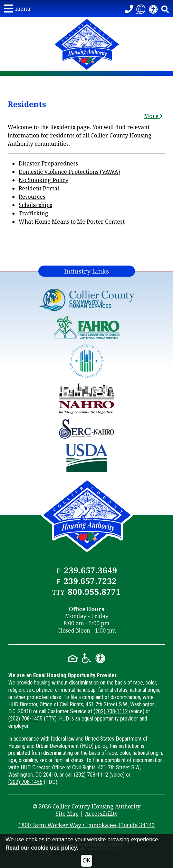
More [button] (153, 116)
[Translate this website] (141, 8)
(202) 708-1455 (25, 719)
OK (86, 861)
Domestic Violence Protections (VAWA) (69, 172)
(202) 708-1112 (111, 711)
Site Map (67, 814)
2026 (45, 806)
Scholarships (35, 205)
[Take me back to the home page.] (86, 44)
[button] (17, 9)
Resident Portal (39, 188)
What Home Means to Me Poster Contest (72, 222)
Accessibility (101, 814)
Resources (32, 197)
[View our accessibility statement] (153, 8)
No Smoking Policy (44, 180)
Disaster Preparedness (48, 163)
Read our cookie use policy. (42, 848)
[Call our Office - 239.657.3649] (129, 9)
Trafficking (33, 213)
